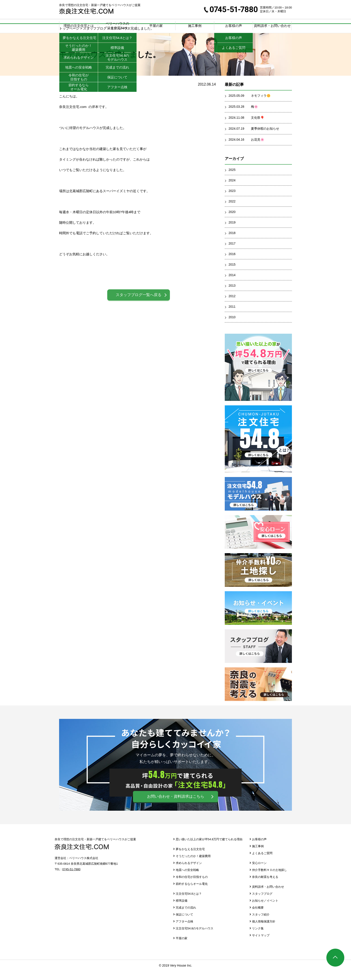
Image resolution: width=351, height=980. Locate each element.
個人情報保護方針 (264, 930)
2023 (232, 200)
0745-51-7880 (231, 9)
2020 (232, 221)
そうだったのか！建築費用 (193, 865)
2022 (232, 210)
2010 (232, 326)
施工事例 (195, 26)
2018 (232, 242)
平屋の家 (156, 26)
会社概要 (258, 917)
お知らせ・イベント (258, 617)
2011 (232, 316)
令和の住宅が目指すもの (192, 886)
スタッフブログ (258, 655)
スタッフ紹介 (261, 923)
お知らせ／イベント (265, 910)
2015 (232, 273)
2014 (232, 284)
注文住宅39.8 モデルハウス (258, 503)
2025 (232, 179)
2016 (232, 263)
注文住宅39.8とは (258, 448)
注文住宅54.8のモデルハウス (195, 937)
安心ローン (258, 541)
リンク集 (258, 937)
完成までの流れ (186, 917)
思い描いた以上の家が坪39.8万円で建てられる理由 (258, 376)
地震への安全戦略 (187, 879)
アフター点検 (184, 930)
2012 (232, 305)
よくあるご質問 (262, 862)
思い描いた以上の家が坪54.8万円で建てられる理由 (209, 848)
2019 (232, 231)
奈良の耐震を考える (258, 693)
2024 (232, 189)
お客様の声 (259, 848)
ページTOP (335, 958)
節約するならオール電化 (192, 893)
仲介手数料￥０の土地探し (258, 579)
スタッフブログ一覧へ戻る (139, 304)
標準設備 (182, 910)
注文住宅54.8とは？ (189, 903)
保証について (184, 923)
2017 (232, 252)
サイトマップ (261, 944)
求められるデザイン (189, 872)
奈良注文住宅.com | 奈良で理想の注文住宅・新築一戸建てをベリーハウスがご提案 (86, 11)
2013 (232, 294)
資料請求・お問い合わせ (272, 26)
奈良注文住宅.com (82, 856)
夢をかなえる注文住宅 (190, 858)
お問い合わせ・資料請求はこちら (176, 805)
